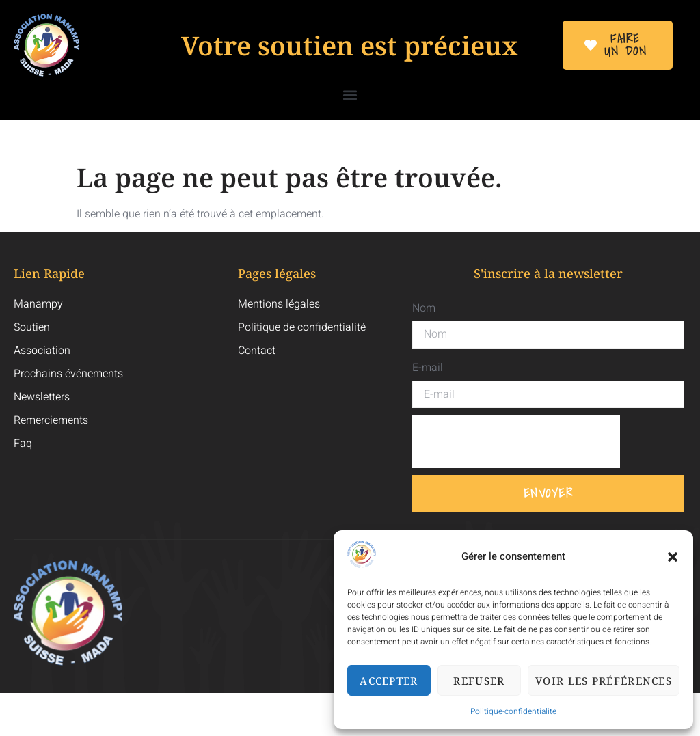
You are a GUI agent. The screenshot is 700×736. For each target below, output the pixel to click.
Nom (424, 308)
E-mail (428, 368)
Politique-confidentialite (513, 711)
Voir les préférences (604, 681)
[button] (673, 557)
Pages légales (277, 273)
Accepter (389, 681)
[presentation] (516, 441)
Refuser (479, 681)
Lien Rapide (49, 273)
